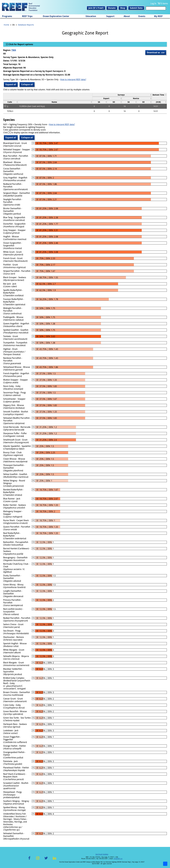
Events (142, 16)
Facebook (29, 860)
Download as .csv (156, 53)
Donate (112, 8)
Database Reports (26, 25)
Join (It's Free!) (96, 8)
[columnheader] (122, 95)
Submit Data (136, 8)
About (127, 16)
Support (110, 16)
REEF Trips (27, 16)
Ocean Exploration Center (56, 16)
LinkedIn (54, 860)
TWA (14, 50)
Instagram (38, 860)
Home (6, 25)
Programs (7, 16)
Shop (123, 8)
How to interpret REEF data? (73, 79)
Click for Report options (21, 44)
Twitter (46, 860)
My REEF (158, 16)
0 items (164, 3)
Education (91, 16)
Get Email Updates (102, 854)
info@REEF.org (118, 859)
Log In (153, 3)
